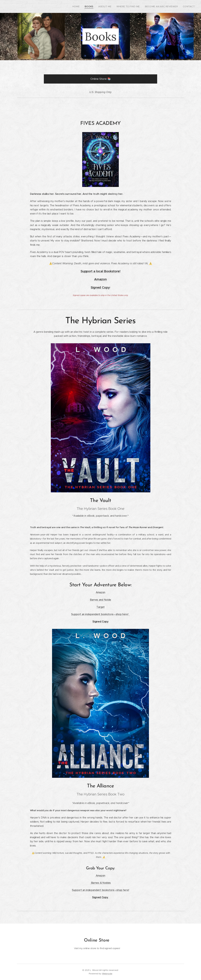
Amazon (100, 279)
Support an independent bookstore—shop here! (100, 614)
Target (100, 607)
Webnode (107, 974)
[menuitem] (86, 6)
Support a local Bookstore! (100, 271)
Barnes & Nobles (101, 883)
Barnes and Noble (100, 600)
